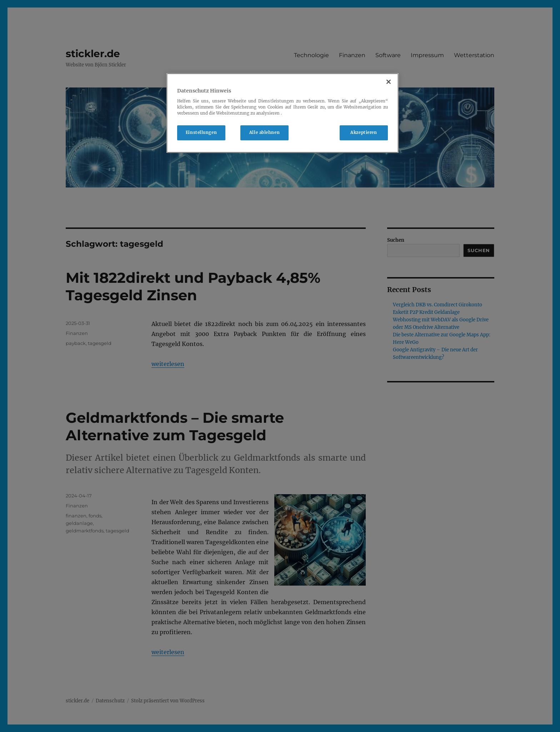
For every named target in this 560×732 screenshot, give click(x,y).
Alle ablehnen (264, 132)
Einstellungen (201, 132)
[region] (282, 113)
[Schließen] (389, 82)
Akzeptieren (364, 132)
